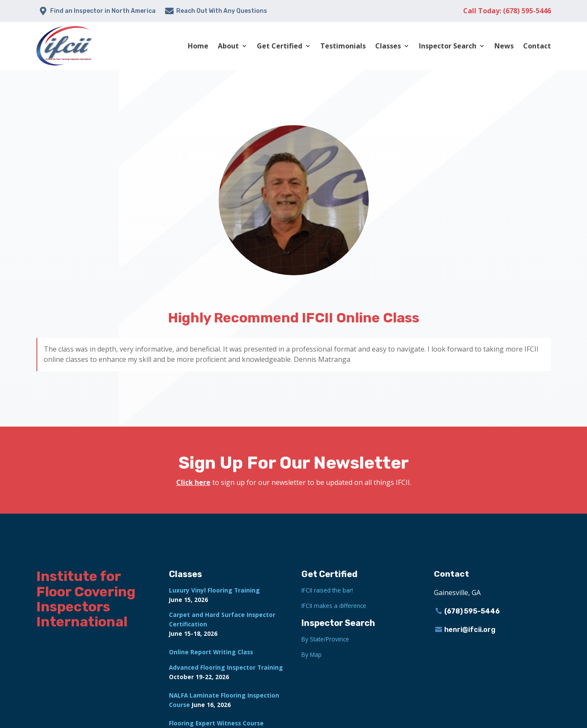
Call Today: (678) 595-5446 (507, 11)
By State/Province (325, 639)
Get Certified (280, 46)
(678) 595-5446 (472, 611)
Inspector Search (448, 46)
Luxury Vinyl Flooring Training (214, 590)
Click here (193, 482)
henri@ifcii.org (470, 630)
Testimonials (343, 46)
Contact (537, 46)
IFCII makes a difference (334, 606)
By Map (312, 654)
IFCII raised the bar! (327, 590)
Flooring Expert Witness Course (216, 723)
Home (198, 46)
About (228, 46)
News (504, 46)
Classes (388, 46)
